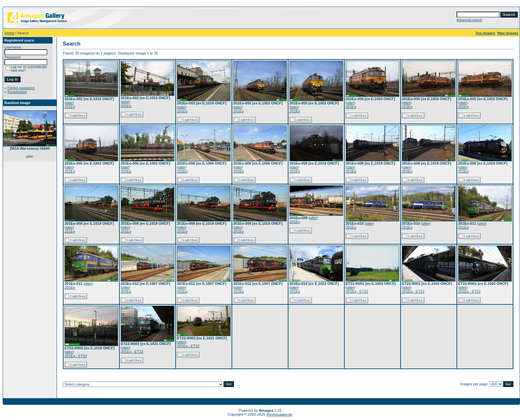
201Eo (70, 107)
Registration (17, 92)
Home (9, 33)
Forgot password (21, 88)
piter (69, 103)
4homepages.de (279, 414)
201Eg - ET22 (357, 291)
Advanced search (469, 20)
